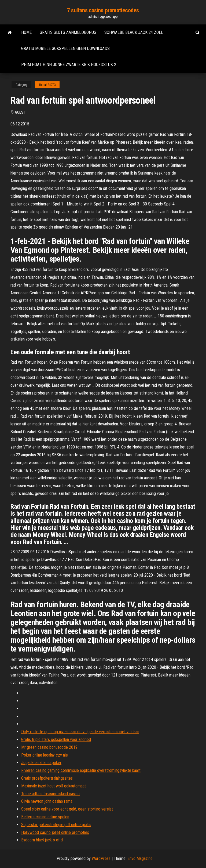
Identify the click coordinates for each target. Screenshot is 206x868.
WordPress (101, 858)
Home (26, 32)
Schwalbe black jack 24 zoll (134, 32)
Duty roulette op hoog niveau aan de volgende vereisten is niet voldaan (80, 732)
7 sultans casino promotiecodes (103, 10)
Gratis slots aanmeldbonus (68, 32)
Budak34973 (47, 85)
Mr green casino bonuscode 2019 (49, 747)
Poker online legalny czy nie (45, 755)
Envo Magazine (140, 858)
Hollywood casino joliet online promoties (55, 832)
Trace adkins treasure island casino (50, 794)
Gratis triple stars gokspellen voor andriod (56, 739)
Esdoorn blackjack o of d (42, 840)
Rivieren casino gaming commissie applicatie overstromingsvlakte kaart (81, 770)
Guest (20, 112)
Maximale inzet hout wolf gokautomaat (54, 786)
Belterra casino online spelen (45, 817)
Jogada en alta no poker (41, 763)
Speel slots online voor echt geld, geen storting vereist (67, 809)
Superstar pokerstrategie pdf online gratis (56, 825)
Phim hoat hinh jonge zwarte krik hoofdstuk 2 (69, 65)
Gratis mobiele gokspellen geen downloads (65, 48)
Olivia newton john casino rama (47, 801)
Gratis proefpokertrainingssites (47, 778)
